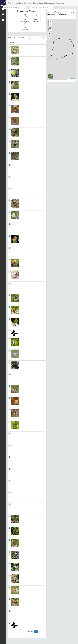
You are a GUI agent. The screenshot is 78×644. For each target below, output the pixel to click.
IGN (74, 79)
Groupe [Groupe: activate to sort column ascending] (12, 43)
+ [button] (50, 22)
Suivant (29, 639)
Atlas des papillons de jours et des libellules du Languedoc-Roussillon (36, 3)
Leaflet (69, 79)
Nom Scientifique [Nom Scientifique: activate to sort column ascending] (28, 43)
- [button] (50, 25)
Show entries (16, 38)
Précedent (30, 635)
